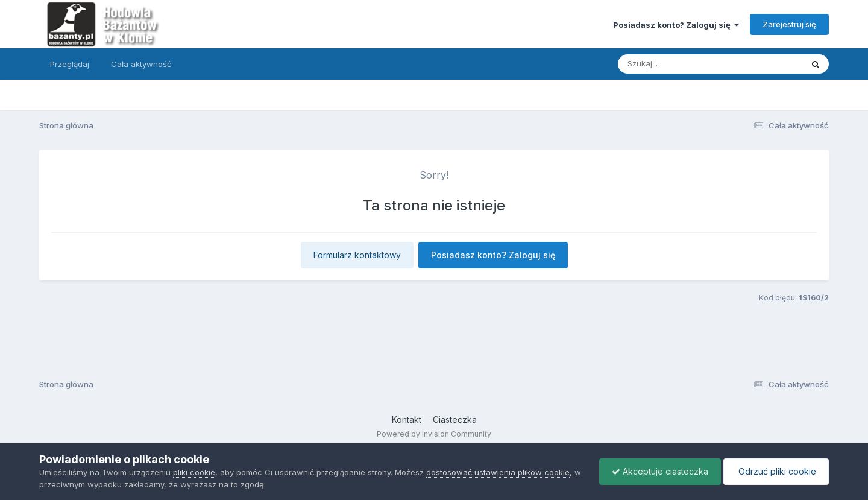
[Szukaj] (681, 64)
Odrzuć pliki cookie (776, 471)
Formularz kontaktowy (357, 255)
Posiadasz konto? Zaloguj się (676, 25)
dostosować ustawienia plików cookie (498, 472)
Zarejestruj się (789, 24)
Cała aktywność (141, 64)
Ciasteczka (455, 419)
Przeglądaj (70, 64)
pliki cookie (194, 472)
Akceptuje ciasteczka (660, 471)
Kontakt (407, 419)
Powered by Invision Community (434, 434)
